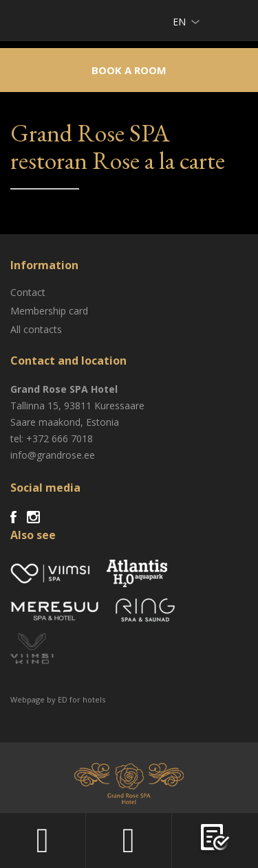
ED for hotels (82, 699)
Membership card (49, 311)
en (179, 22)
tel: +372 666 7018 (52, 438)
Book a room (129, 70)
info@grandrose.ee (53, 455)
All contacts (36, 329)
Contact (28, 292)
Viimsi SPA (28, 20)
